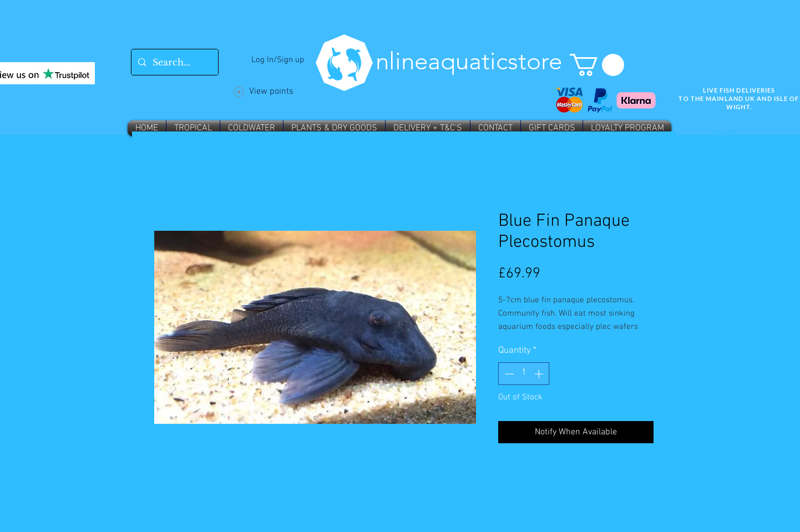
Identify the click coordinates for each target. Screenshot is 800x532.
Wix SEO (727, 133)
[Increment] (540, 374)
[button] (597, 65)
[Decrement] (508, 374)
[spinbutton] (524, 374)
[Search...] (174, 62)
